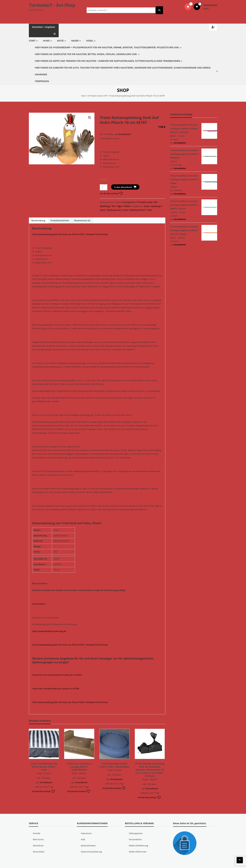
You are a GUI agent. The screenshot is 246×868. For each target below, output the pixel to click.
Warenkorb (38, 839)
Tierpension (42, 74)
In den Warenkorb (123, 180)
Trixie (149, 203)
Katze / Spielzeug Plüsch (134, 203)
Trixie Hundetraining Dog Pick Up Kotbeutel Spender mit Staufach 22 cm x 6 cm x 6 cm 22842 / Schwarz (150, 763)
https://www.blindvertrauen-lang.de (49, 624)
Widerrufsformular (138, 845)
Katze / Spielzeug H (153, 199)
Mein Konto (38, 833)
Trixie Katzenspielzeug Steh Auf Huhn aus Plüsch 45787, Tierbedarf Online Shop (70, 228)
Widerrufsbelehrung (138, 839)
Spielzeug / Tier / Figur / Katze (115, 199)
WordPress (121, 865)
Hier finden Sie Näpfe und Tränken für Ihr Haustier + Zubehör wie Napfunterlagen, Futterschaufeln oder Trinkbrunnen (107, 54)
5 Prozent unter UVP (98, 89)
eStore (90, 865)
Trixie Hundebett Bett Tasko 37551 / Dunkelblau (114, 758)
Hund (46, 34)
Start (32, 34)
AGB (83, 833)
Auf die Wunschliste (111, 187)
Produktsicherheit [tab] (60, 214)
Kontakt (36, 827)
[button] (90, 111)
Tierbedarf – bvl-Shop (52, 5)
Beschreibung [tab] (38, 214)
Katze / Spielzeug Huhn (111, 203)
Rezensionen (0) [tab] (82, 214)
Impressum (86, 827)
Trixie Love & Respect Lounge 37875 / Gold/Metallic (79, 760)
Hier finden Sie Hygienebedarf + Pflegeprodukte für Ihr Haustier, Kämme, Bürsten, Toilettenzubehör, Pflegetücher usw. (107, 41)
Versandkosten (124, 127)
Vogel (90, 34)
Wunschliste (39, 845)
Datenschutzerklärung (91, 845)
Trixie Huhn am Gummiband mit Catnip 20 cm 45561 (57, 668)
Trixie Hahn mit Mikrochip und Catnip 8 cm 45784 (56, 682)
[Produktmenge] (103, 180)
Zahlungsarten (136, 827)
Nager (75, 34)
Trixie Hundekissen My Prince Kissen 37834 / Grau (44, 760)
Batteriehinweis (88, 839)
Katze (60, 34)
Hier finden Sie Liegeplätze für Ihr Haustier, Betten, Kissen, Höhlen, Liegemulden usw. (86, 47)
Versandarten (39, 597)
